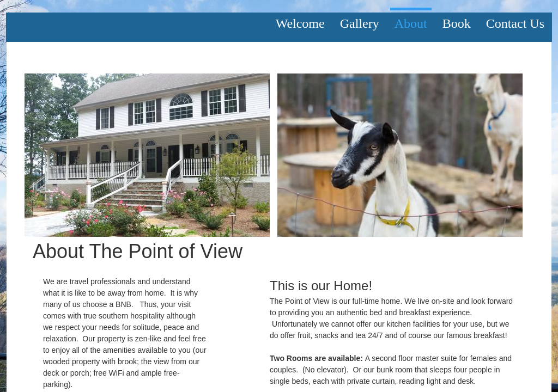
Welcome (300, 23)
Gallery (360, 23)
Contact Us (515, 23)
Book (457, 23)
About (411, 23)
